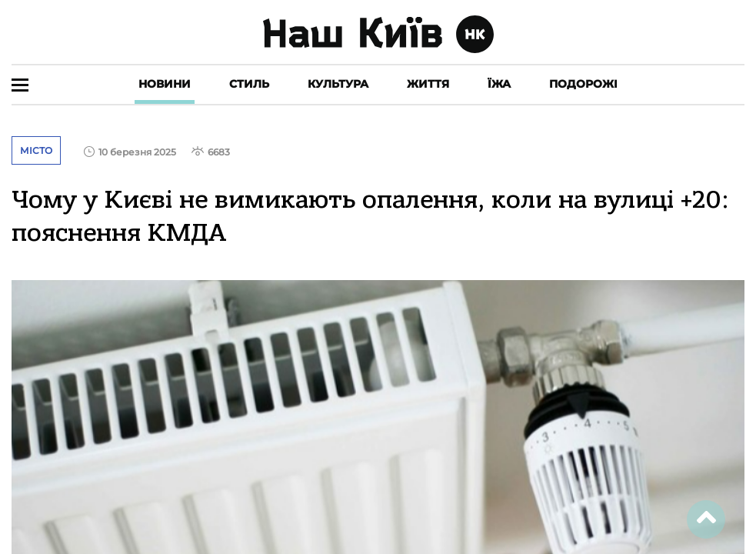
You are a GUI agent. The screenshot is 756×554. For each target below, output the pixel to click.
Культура (338, 84)
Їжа (499, 84)
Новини (165, 84)
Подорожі (583, 84)
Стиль (249, 84)
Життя (428, 84)
